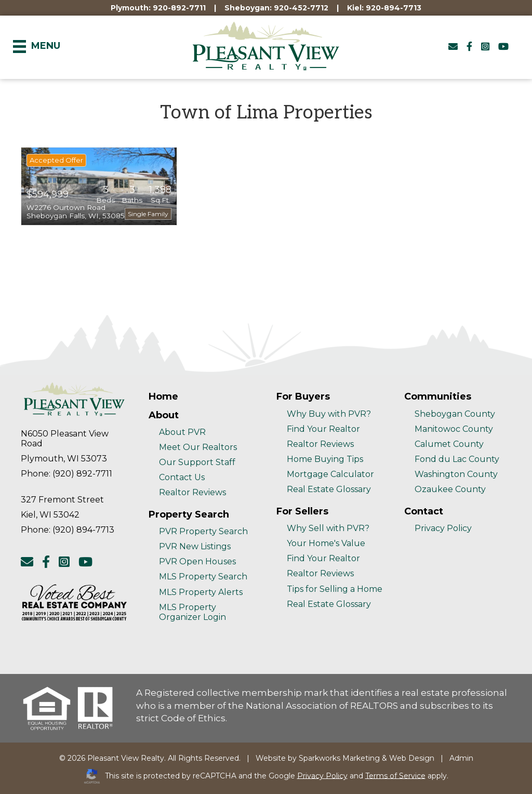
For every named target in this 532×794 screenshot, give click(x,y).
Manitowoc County (454, 429)
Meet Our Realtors (198, 447)
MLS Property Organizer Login (192, 612)
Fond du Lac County (457, 459)
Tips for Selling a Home (335, 589)
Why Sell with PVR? (328, 528)
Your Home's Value (326, 543)
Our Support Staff (197, 462)
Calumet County (449, 444)
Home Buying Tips (325, 459)
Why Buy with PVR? (329, 414)
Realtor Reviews (192, 492)
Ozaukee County (450, 489)
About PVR (182, 432)
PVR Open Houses (197, 561)
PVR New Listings (195, 546)
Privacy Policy (443, 528)
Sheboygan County (455, 414)
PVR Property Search (203, 531)
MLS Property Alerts (201, 592)
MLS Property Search (203, 577)
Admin (461, 758)
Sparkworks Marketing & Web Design (367, 758)
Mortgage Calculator (330, 474)
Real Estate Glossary (329, 489)
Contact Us (182, 477)
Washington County (456, 474)
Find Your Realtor (323, 429)
